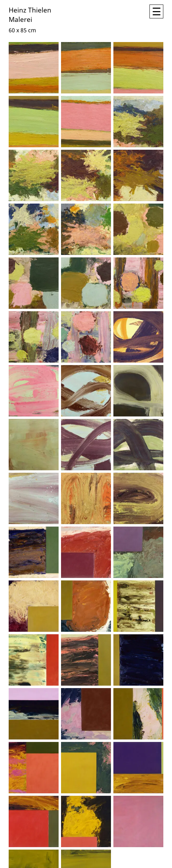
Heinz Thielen (30, 10)
